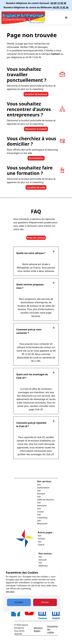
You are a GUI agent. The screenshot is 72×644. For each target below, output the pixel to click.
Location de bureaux (36, 94)
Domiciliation (36, 158)
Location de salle (36, 187)
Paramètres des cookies (52, 629)
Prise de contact (36, 238)
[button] (66, 18)
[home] (32, 18)
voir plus (10, 591)
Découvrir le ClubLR (36, 129)
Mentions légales (38, 629)
